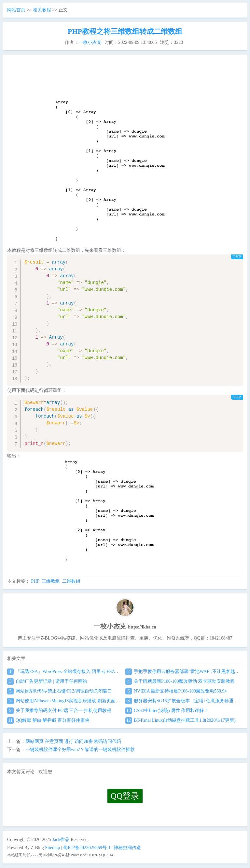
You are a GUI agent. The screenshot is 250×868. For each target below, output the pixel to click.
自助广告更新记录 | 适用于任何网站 (47, 681)
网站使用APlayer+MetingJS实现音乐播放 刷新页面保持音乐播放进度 (80, 701)
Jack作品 (61, 840)
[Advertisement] (125, 80)
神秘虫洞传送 (127, 848)
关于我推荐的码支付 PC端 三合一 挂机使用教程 (59, 711)
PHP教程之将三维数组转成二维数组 (125, 31)
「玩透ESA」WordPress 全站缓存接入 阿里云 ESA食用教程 (70, 672)
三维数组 (51, 581)
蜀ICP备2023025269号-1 (87, 848)
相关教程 (42, 10)
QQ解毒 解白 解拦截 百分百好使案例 (48, 720)
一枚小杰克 (90, 42)
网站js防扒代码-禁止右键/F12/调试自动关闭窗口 (60, 691)
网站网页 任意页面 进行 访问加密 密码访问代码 (73, 741)
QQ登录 (125, 796)
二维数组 (71, 581)
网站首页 (16, 10)
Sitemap (52, 848)
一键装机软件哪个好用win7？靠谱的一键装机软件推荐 (80, 750)
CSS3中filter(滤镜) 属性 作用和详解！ (167, 711)
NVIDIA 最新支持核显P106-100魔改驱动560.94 (176, 691)
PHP (35, 581)
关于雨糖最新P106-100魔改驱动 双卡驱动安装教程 (180, 681)
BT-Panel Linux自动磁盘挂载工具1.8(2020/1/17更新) (181, 720)
